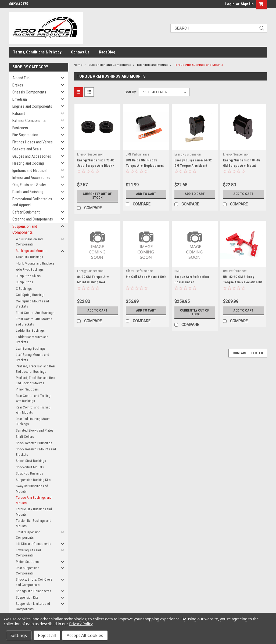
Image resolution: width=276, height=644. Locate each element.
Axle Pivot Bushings (30, 269)
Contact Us (80, 52)
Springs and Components (33, 591)
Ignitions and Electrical (30, 171)
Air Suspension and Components (29, 242)
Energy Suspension (90, 154)
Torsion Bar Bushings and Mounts (34, 523)
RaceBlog (107, 52)
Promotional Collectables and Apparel (32, 202)
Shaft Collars (25, 437)
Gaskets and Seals (27, 149)
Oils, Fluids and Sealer (29, 185)
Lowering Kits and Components (28, 553)
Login (230, 4)
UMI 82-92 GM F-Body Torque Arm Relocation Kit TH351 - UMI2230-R (243, 282)
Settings (19, 635)
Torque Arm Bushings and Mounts (34, 500)
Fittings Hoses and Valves (33, 142)
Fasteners (20, 128)
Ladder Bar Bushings (30, 330)
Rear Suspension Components (28, 571)
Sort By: (131, 92)
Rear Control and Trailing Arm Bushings (33, 398)
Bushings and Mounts (31, 251)
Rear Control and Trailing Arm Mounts (33, 410)
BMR (178, 271)
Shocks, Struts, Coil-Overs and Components (34, 582)
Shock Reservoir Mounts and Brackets (36, 452)
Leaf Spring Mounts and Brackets (33, 357)
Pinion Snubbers (27, 389)
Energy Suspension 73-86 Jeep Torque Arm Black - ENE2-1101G (96, 166)
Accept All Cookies (85, 635)
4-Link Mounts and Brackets (35, 263)
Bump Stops (24, 282)
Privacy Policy (81, 624)
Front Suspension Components (28, 535)
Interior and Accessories (31, 178)
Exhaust (19, 114)
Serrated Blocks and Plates (35, 430)
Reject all (47, 635)
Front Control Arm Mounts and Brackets (34, 322)
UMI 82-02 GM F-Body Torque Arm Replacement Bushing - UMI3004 (145, 166)
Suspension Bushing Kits (33, 480)
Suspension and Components (25, 229)
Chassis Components (29, 92)
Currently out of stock (97, 196)
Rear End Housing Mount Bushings (33, 422)
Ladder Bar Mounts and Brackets (32, 340)
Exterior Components (29, 121)
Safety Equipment (26, 212)
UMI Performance (138, 154)
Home (78, 65)
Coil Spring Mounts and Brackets (32, 304)
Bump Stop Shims (28, 276)
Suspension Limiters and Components (33, 606)
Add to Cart (146, 194)
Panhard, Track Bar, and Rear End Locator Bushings (36, 369)
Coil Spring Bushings (31, 295)
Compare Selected (248, 353)
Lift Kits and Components (33, 544)
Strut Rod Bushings (29, 473)
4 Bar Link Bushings (29, 257)
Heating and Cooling (28, 163)
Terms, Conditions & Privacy (37, 52)
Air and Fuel (21, 78)
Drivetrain (20, 99)
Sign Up (247, 4)
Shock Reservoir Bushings (34, 443)
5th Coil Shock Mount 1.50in (146, 277)
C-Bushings (24, 289)
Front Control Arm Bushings (35, 313)
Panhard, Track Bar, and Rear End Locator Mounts (36, 380)
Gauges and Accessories (32, 156)
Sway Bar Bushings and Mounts (32, 489)
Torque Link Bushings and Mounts (34, 512)
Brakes (18, 85)
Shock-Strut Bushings (31, 461)
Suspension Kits (27, 597)
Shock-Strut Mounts (30, 467)
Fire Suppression (25, 135)
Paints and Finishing (28, 192)
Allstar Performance (139, 271)
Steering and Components (33, 219)
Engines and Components (32, 106)
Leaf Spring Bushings (31, 348)
